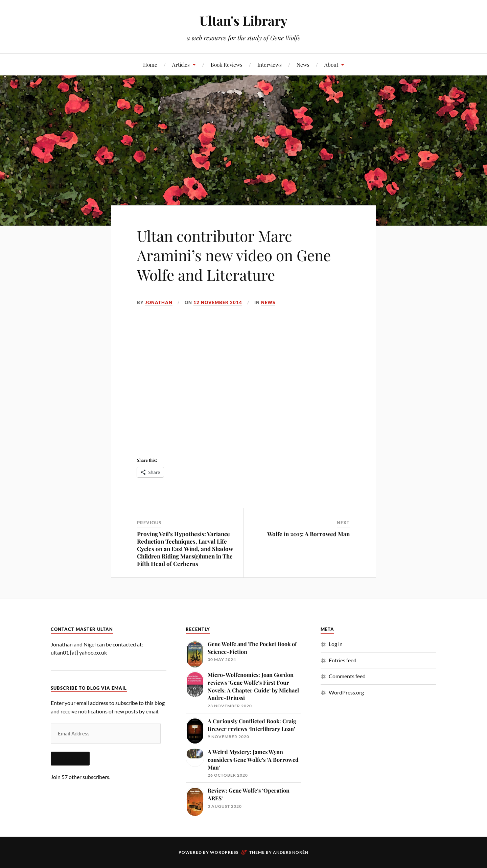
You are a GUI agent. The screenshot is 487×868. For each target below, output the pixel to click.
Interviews (270, 64)
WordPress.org (346, 692)
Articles (181, 64)
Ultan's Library (243, 20)
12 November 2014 (218, 302)
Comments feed (347, 676)
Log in (336, 644)
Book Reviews (227, 64)
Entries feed (343, 660)
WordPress (224, 852)
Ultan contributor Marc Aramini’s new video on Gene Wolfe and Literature (234, 255)
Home (150, 64)
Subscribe (70, 758)
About (331, 64)
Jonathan (159, 302)
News (303, 64)
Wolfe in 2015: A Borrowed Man (308, 534)
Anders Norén (291, 852)
